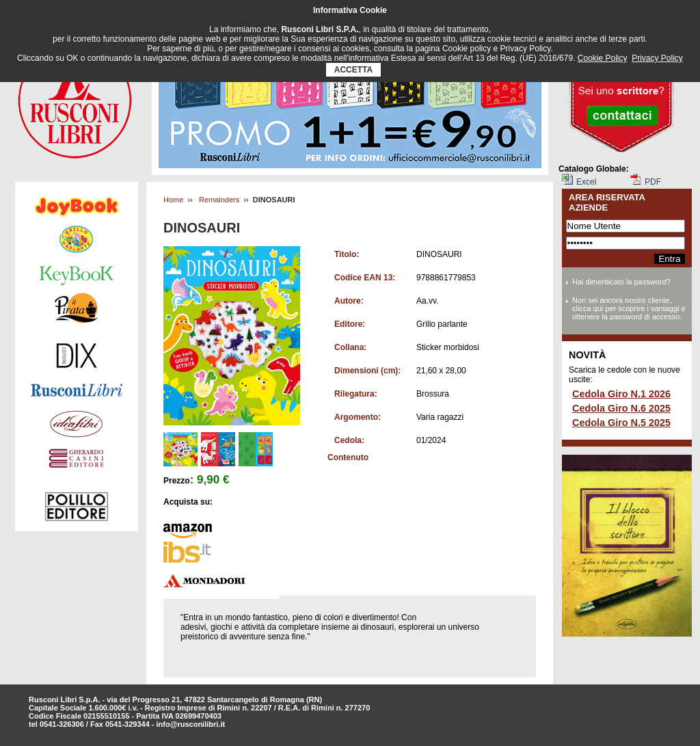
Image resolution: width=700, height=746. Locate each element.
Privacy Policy (657, 58)
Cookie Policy (603, 58)
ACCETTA (354, 70)
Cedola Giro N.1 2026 (621, 394)
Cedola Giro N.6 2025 (621, 408)
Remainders (219, 200)
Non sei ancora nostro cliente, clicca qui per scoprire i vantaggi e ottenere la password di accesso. (629, 308)
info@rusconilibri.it (191, 724)
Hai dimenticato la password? (621, 282)
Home (173, 200)
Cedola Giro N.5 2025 (621, 423)
